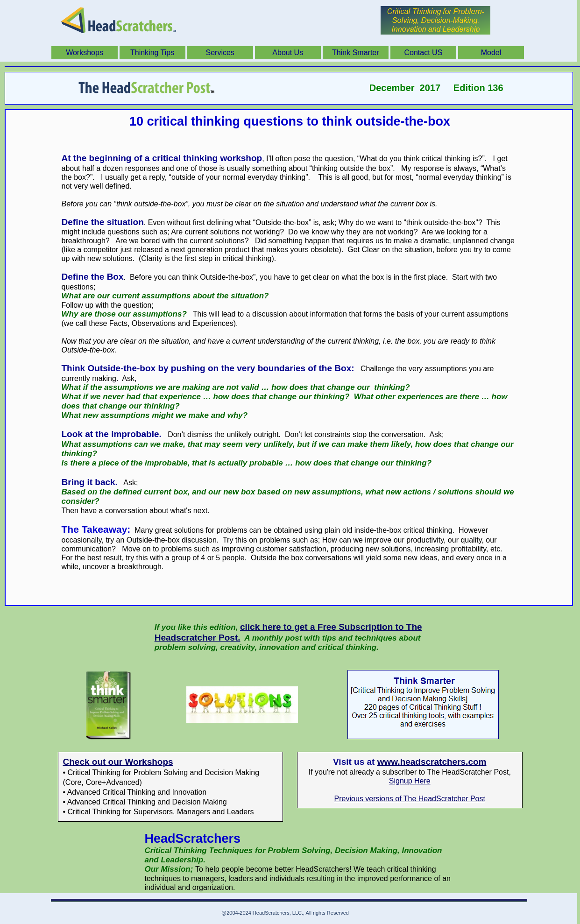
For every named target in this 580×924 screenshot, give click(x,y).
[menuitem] (85, 53)
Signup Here (410, 781)
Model (491, 53)
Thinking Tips (152, 53)
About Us (288, 53)
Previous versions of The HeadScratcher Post (410, 799)
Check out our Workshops (118, 762)
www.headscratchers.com (432, 762)
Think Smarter (355, 53)
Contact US (424, 53)
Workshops (85, 53)
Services (220, 53)
